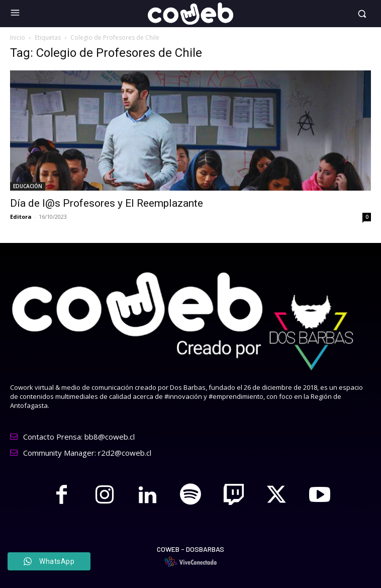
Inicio (18, 37)
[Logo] (191, 14)
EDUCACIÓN (28, 186)
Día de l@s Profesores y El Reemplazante (107, 203)
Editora (21, 217)
